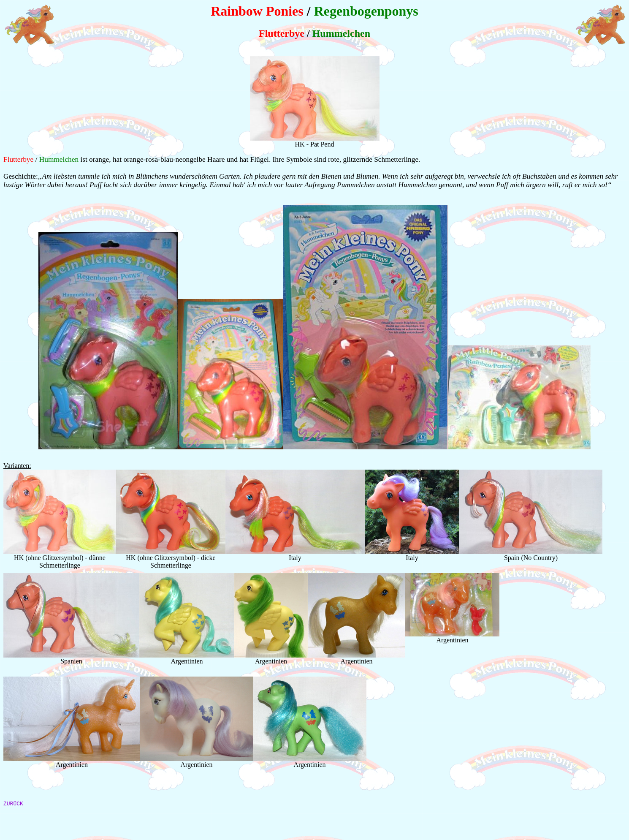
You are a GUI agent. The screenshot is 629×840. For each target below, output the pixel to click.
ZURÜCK (13, 805)
